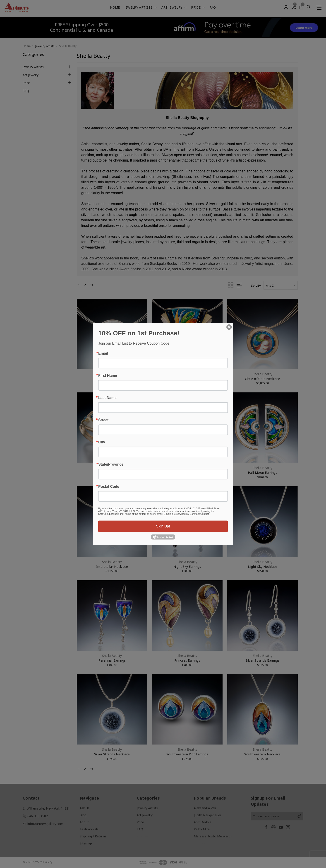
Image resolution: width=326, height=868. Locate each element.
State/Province (111, 464)
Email (103, 353)
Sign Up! (163, 526)
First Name (108, 375)
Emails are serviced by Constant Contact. (187, 514)
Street (103, 420)
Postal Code (109, 486)
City (102, 442)
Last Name (107, 398)
